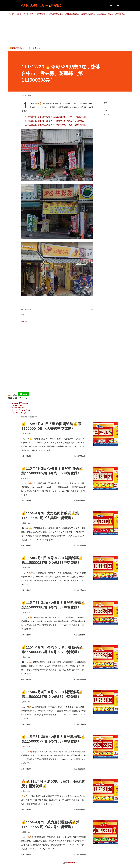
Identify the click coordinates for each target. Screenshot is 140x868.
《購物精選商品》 (72, 14)
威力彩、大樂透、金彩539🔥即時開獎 (41, 5)
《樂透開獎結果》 (56, 14)
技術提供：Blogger (70, 863)
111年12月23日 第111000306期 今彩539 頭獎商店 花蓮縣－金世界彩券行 (56, 125)
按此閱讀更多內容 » (80, 456)
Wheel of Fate (18, 408)
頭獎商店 (107, 114)
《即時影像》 (120, 14)
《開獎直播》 (42, 14)
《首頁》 (12, 14)
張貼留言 (24, 322)
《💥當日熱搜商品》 (17, 48)
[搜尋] (111, 5)
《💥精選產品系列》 (35, 48)
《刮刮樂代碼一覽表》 (26, 14)
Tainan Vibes (18, 405)
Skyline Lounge (19, 413)
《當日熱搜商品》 (88, 14)
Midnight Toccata (20, 403)
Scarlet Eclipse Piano (21, 410)
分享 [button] (105, 103)
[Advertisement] (66, 31)
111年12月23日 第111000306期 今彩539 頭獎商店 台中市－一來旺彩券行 (56, 117)
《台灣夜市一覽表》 (105, 14)
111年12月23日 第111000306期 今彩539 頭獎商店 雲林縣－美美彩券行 (55, 121)
